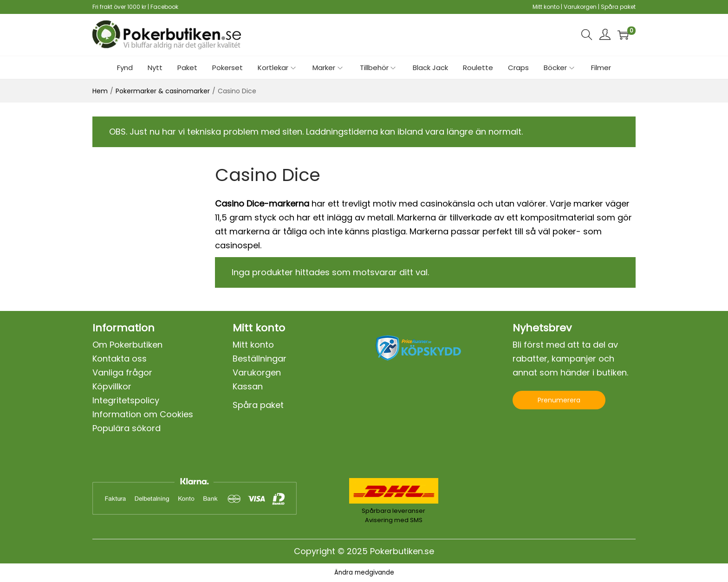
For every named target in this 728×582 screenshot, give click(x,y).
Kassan (248, 386)
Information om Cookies (143, 414)
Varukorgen (580, 7)
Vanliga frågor (122, 372)
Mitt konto (546, 7)
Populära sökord (127, 428)
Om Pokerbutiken (127, 345)
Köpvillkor (112, 386)
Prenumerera (559, 400)
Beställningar (260, 359)
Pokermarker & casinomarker (163, 91)
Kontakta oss (120, 359)
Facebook (164, 7)
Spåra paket (618, 7)
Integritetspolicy (126, 400)
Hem (100, 91)
